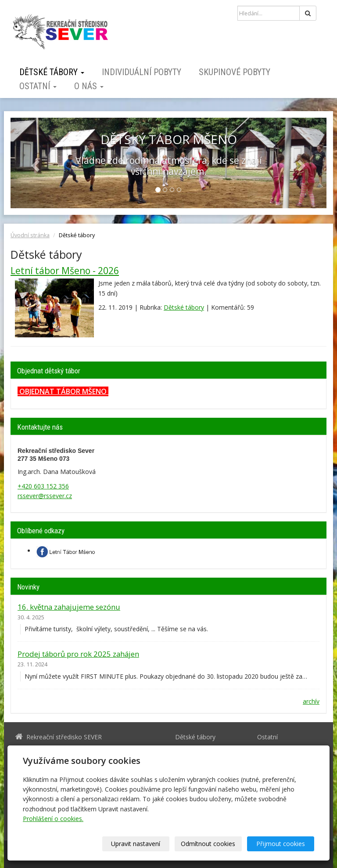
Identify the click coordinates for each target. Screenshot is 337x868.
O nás (89, 86)
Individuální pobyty (142, 72)
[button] (34, 163)
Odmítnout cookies (208, 844)
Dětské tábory (52, 72)
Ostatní (38, 86)
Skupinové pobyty (235, 72)
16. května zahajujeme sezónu (69, 607)
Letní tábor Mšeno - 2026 (65, 271)
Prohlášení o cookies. (53, 819)
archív (311, 701)
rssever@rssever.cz (45, 496)
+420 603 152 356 (43, 486)
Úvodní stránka (30, 235)
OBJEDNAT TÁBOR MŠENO (63, 391)
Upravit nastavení (136, 844)
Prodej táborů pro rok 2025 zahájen (78, 654)
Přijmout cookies (281, 844)
